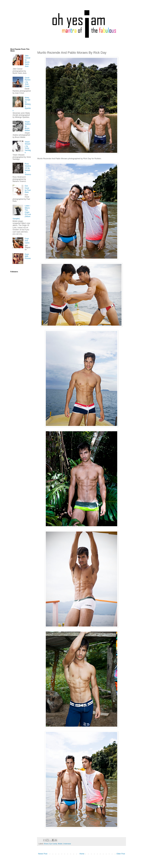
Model (60, 844)
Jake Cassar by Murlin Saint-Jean (28, 61)
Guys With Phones (28, 256)
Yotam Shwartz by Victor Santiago (28, 147)
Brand (46, 844)
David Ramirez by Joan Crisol (28, 82)
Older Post (121, 854)
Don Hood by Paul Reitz (28, 189)
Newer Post (43, 854)
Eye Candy (53, 844)
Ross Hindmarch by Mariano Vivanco (28, 169)
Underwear (67, 844)
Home (82, 854)
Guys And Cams (27, 241)
